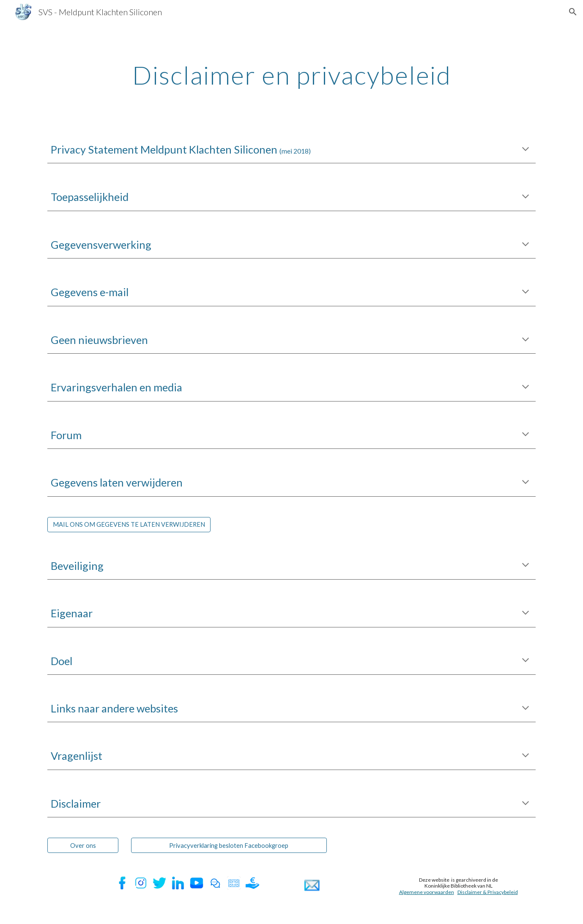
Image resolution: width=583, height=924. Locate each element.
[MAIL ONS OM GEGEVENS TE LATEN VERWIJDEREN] (129, 524)
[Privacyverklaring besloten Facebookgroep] (229, 845)
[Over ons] (83, 845)
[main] (291, 75)
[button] (573, 12)
